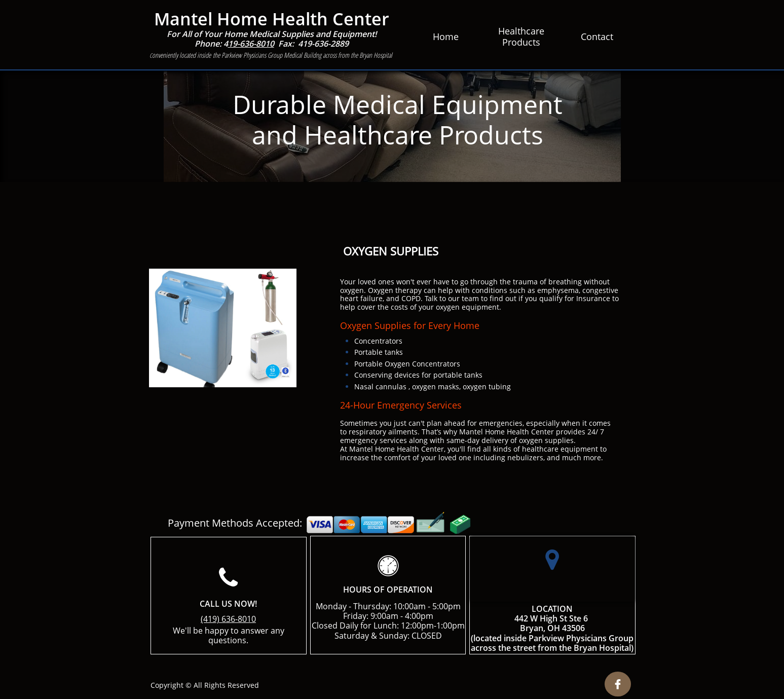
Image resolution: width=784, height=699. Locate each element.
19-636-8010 (251, 44)
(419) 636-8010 (228, 619)
